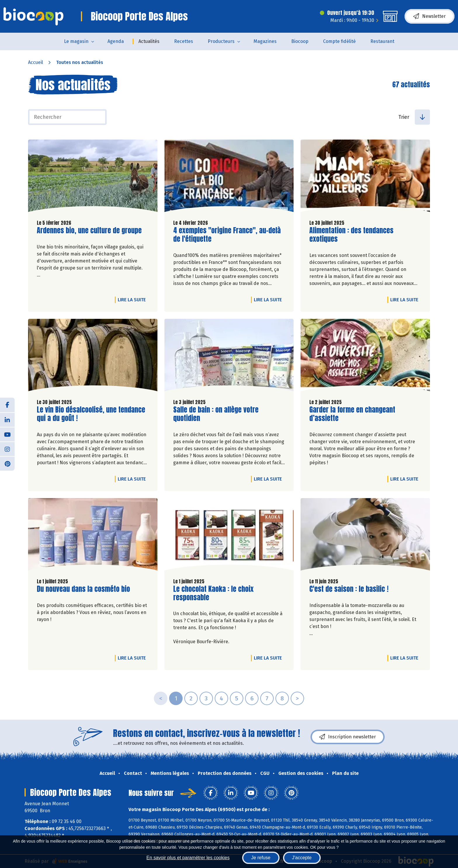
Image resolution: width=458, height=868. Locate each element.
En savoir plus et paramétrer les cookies (188, 858)
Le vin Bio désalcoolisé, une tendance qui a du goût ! (91, 414)
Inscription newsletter (348, 737)
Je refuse (261, 858)
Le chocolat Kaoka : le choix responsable (213, 593)
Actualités (149, 41)
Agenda (116, 41)
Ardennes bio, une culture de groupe (89, 231)
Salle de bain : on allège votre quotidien (216, 414)
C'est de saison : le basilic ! (349, 589)
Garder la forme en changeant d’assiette (352, 414)
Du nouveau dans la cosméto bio (83, 589)
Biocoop (300, 41)
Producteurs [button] (221, 41)
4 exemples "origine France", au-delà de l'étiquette (227, 235)
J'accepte (302, 858)
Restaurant (382, 41)
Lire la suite (133, 300)
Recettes (184, 41)
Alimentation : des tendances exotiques (351, 235)
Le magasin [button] (76, 41)
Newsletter (430, 16)
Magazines (265, 41)
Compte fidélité (339, 41)
